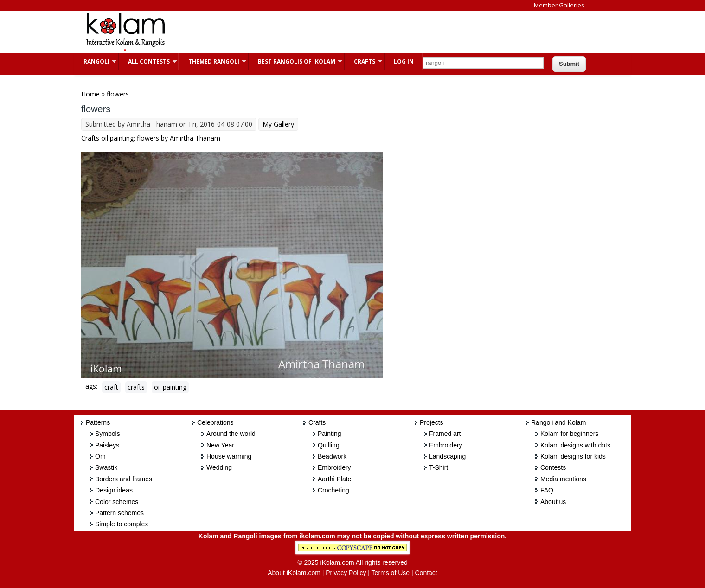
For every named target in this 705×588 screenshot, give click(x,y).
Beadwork (332, 456)
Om (100, 456)
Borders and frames (124, 479)
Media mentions (563, 479)
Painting (330, 434)
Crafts (363, 61)
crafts (136, 387)
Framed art (445, 434)
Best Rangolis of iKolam (295, 61)
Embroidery (334, 467)
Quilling (329, 445)
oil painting (170, 387)
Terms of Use (391, 573)
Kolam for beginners (569, 434)
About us (553, 502)
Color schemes (117, 502)
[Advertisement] (345, 32)
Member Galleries (559, 5)
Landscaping (447, 456)
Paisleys (107, 445)
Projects (432, 422)
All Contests (148, 61)
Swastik (106, 467)
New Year (220, 445)
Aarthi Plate (334, 479)
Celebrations (215, 422)
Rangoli (95, 61)
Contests (553, 467)
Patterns (98, 422)
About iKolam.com (294, 573)
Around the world (231, 434)
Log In (404, 61)
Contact (426, 573)
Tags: (89, 386)
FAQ (547, 490)
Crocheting (333, 490)
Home (90, 94)
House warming (229, 456)
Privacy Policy (346, 573)
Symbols (108, 434)
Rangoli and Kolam (558, 422)
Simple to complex (122, 524)
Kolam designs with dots (575, 445)
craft (111, 387)
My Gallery (278, 124)
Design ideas (114, 490)
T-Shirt (439, 467)
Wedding (219, 467)
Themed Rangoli (213, 61)
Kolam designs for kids (573, 456)
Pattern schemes (119, 513)
